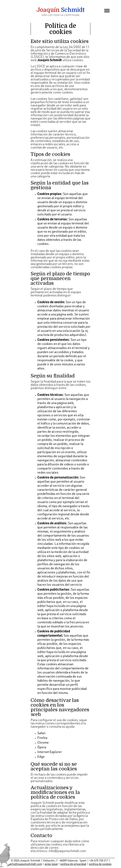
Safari (41, 733)
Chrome (43, 742)
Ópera (42, 747)
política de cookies (100, 864)
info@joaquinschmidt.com (67, 851)
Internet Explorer (50, 752)
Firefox (42, 738)
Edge (41, 757)
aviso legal (51, 864)
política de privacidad (73, 864)
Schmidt (61, 10)
